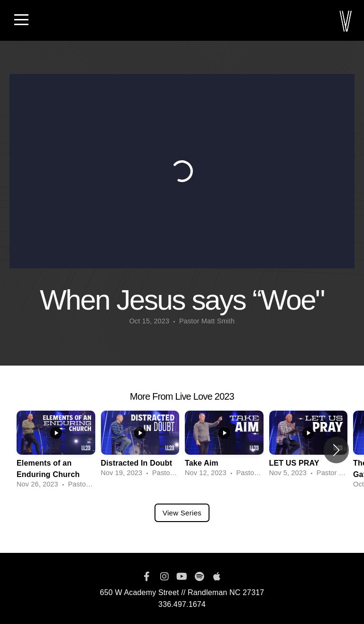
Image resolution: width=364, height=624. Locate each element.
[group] (56, 450)
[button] (336, 450)
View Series (182, 513)
